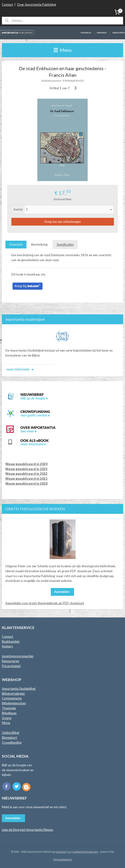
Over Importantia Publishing (37, 4)
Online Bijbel (11, 733)
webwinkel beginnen (86, 852)
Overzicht (16, 244)
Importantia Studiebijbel (19, 689)
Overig (7, 718)
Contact (7, 4)
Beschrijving (39, 244)
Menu (63, 50)
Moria (6, 723)
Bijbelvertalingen (13, 694)
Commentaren (12, 698)
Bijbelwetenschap (14, 703)
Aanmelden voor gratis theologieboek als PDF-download (45, 603)
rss (69, 852)
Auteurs (7, 646)
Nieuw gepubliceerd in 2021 (26, 479)
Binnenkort (9, 738)
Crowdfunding (12, 742)
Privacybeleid (11, 666)
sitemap (61, 852)
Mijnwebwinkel (63, 859)
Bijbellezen (9, 713)
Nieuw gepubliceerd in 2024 (26, 464)
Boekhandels (11, 641)
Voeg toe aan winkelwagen (62, 222)
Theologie (9, 708)
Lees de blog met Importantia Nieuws (28, 830)
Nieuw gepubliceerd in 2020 (26, 483)
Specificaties (65, 244)
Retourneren (11, 661)
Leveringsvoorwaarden (18, 656)
